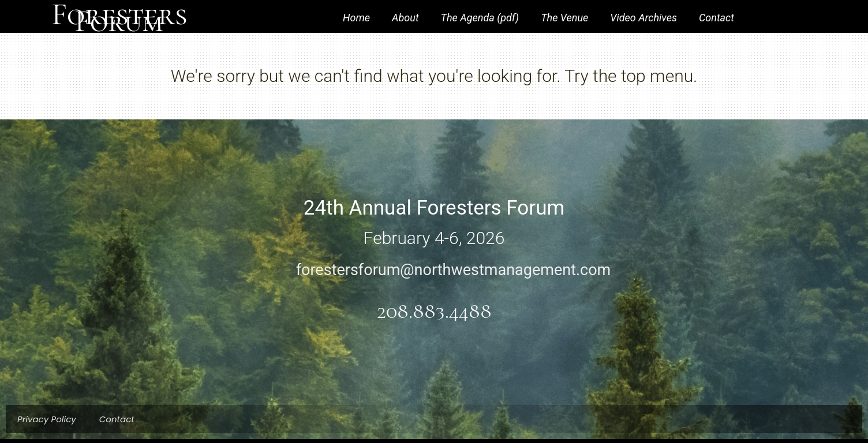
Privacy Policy (47, 419)
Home (356, 18)
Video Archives (643, 18)
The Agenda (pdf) (480, 18)
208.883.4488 (434, 311)
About (405, 18)
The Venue (564, 18)
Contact (717, 18)
